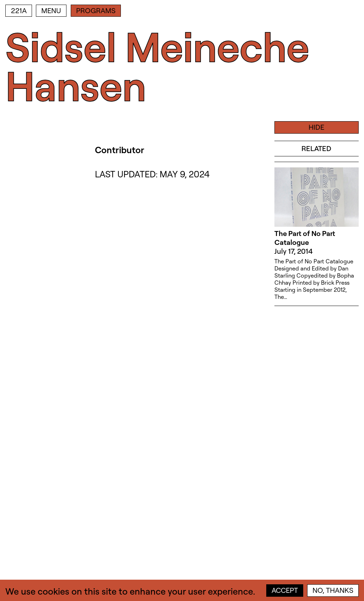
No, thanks (333, 590)
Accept (285, 590)
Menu (51, 10)
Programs (96, 10)
